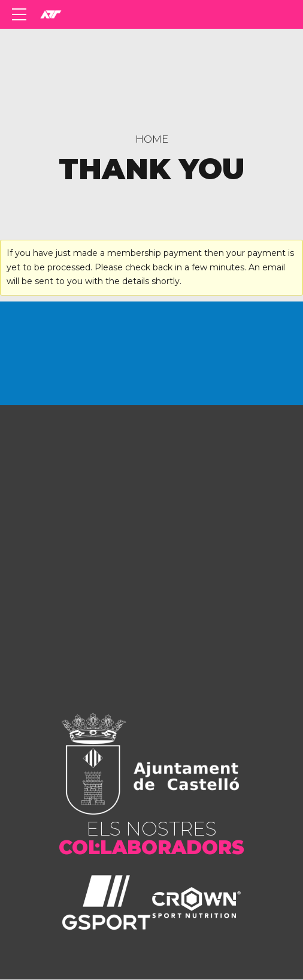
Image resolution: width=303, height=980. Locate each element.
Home (152, 139)
